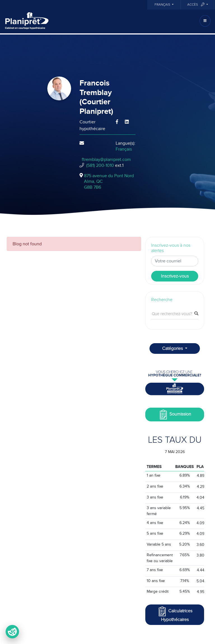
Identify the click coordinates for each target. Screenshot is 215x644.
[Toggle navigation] (205, 21)
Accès (196, 5)
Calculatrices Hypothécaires (175, 614)
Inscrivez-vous (175, 276)
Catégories (173, 348)
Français (163, 5)
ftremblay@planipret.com (106, 160)
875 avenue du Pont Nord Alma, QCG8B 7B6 (109, 182)
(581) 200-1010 (100, 165)
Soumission (175, 415)
